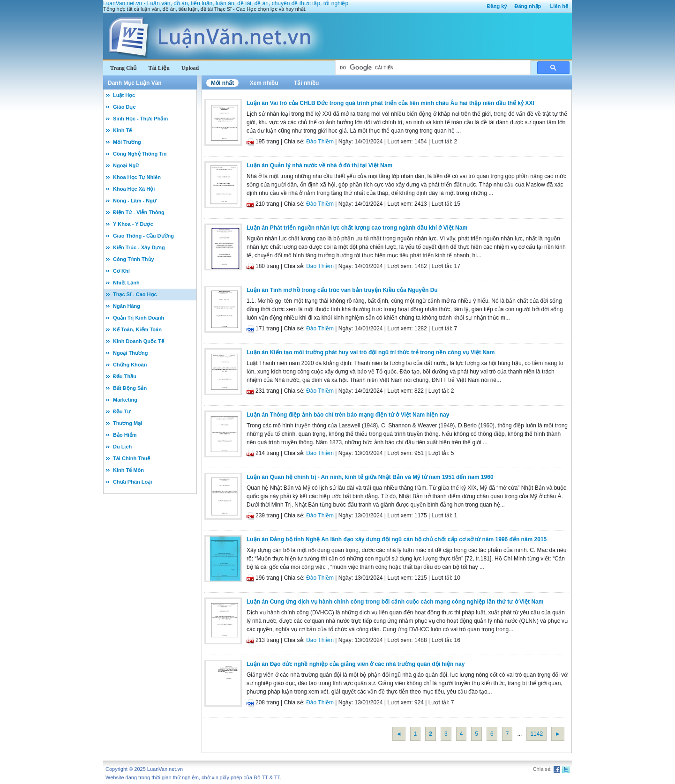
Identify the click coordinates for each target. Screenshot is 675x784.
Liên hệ (559, 6)
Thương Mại (127, 423)
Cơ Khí (121, 271)
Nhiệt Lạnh (126, 283)
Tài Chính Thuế (131, 458)
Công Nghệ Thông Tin (140, 154)
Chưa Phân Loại (132, 482)
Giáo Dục (124, 107)
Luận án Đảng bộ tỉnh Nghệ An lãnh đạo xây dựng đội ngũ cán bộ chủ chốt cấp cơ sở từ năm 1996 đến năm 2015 (397, 539)
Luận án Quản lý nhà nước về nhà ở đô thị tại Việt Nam (319, 165)
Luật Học (124, 95)
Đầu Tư (122, 411)
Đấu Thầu (125, 376)
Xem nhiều (264, 83)
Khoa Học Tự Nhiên (137, 177)
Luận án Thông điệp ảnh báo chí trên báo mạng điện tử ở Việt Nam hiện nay (348, 415)
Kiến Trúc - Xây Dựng (139, 247)
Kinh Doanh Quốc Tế (139, 341)
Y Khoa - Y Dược (133, 224)
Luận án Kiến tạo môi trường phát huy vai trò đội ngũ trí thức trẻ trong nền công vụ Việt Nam (371, 352)
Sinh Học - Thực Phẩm (140, 119)
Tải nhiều (306, 83)
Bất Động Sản (130, 388)
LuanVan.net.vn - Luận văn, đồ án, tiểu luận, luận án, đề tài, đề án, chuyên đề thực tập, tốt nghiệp (226, 3)
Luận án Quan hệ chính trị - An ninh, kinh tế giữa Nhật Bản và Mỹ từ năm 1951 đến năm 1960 (370, 477)
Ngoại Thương (130, 353)
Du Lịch (122, 447)
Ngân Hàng (127, 306)
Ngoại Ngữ (126, 165)
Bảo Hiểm (125, 435)
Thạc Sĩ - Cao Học (135, 294)
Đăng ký (497, 6)
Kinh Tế (122, 130)
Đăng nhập (528, 6)
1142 (536, 734)
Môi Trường (127, 142)
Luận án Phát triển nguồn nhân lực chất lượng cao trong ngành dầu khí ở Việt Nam (357, 228)
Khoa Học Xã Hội (134, 189)
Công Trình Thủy (134, 259)
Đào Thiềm (320, 142)
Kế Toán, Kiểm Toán (137, 329)
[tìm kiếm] (432, 68)
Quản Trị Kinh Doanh (139, 318)
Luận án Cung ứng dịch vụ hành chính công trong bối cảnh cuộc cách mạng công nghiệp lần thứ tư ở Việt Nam (395, 602)
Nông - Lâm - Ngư (135, 201)
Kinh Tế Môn (128, 470)
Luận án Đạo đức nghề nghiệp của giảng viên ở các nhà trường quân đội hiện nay (356, 664)
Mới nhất (222, 83)
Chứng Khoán (130, 365)
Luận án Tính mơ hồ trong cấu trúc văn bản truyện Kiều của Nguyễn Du (342, 290)
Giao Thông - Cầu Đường (143, 236)
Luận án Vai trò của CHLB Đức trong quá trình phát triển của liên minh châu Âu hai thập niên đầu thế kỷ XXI (390, 103)
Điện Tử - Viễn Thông (139, 212)
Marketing (125, 400)
